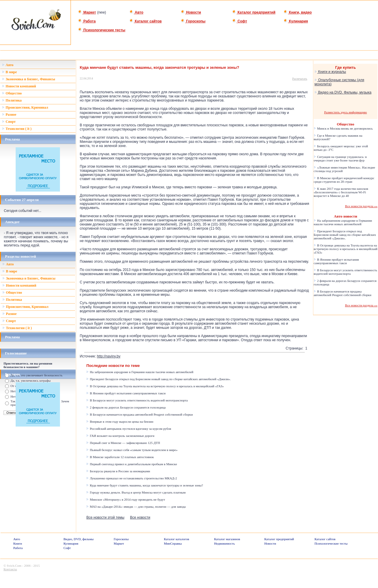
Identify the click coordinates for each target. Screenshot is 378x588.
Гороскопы (193, 21)
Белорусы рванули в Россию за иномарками (118, 471)
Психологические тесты (102, 30)
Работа (87, 21)
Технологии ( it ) (17, 129)
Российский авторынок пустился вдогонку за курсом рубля (129, 429)
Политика (12, 100)
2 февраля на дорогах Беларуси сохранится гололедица (126, 407)
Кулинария (296, 21)
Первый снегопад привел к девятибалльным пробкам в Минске (132, 464)
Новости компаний (19, 86)
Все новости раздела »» (361, 206)
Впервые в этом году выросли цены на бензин (120, 422)
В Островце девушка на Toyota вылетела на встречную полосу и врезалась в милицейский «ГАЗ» (155, 386)
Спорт (9, 122)
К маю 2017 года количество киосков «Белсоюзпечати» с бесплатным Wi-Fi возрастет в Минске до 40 (341, 192)
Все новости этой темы (105, 517)
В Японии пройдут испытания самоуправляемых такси (126, 393)
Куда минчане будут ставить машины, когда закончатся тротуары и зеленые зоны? (145, 485)
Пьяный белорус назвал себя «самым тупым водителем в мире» (132, 450)
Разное (9, 115)
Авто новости (346, 216)
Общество (12, 93)
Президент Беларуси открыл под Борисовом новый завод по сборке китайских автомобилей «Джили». (158, 379)
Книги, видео (298, 12)
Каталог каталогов (177, 539)
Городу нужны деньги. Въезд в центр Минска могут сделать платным (136, 492)
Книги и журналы (330, 72)
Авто (136, 12)
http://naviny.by (109, 356)
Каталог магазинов (227, 539)
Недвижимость (224, 543)
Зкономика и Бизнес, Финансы (29, 79)
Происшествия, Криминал (25, 107)
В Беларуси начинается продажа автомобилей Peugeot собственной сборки (139, 414)
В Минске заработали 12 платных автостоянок (120, 457)
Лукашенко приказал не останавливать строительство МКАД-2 (132, 478)
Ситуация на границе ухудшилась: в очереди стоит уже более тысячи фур (340, 159)
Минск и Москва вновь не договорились (343, 128)
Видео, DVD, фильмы (79, 539)
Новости (191, 12)
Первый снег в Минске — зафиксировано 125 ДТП (123, 443)
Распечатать (300, 79)
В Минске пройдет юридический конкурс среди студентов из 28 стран (344, 180)
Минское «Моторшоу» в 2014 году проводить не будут (126, 499)
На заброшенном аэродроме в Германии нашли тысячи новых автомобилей (140, 372)
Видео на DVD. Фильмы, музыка (343, 92)
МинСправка (173, 543)
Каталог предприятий (254, 12)
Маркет (87, 12)
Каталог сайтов (145, 21)
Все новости (140, 517)
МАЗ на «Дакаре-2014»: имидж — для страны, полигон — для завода (136, 507)
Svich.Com (14, 566)
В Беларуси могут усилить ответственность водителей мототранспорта (137, 400)
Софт (240, 21)
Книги (18, 543)
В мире (9, 72)
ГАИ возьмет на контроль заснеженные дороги (120, 436)
